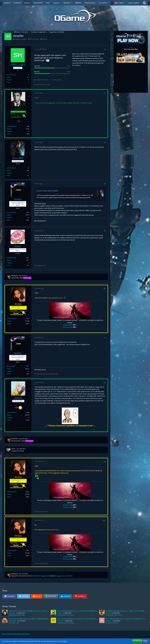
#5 (105, 231)
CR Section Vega (14, 623)
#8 (105, 382)
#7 (105, 338)
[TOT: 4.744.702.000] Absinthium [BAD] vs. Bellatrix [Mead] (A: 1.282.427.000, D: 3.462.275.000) (41, 619)
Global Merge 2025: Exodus (17, 615)
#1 (105, 49)
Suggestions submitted (64, 576)
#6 (105, 289)
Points (9, 77)
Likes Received (11, 75)
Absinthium (12, 621)
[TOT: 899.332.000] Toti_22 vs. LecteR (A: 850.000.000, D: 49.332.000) (81, 611)
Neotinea (15, 275)
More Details (137, 641)
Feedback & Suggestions (41, 576)
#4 (105, 184)
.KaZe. (50, 80)
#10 (104, 520)
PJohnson (60, 621)
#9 (105, 462)
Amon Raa (12, 613)
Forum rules (68, 325)
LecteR (59, 613)
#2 (105, 93)
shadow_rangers (21, 39)
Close (145, 641)
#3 (105, 143)
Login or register (134, 3)
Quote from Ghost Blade (47, 191)
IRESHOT (108, 621)
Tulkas (108, 613)
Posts (9, 82)
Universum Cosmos (112, 623)
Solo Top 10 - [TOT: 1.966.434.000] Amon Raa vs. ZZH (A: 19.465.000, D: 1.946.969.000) (38, 611)
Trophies (9, 80)
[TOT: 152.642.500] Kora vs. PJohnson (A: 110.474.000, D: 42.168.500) (81, 619)
